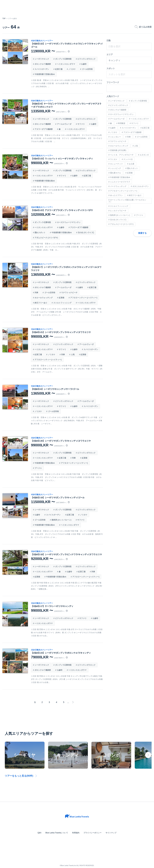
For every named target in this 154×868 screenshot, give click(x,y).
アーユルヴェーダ (64, 124)
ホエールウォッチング (44, 298)
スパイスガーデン (42, 69)
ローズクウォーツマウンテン (69, 222)
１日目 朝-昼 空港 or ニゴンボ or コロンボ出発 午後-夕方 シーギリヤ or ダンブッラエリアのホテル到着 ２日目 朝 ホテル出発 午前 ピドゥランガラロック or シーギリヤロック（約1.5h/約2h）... (67, 83)
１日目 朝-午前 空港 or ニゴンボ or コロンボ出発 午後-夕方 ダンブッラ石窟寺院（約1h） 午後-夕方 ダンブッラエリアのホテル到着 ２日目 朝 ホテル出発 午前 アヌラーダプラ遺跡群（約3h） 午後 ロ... (67, 247)
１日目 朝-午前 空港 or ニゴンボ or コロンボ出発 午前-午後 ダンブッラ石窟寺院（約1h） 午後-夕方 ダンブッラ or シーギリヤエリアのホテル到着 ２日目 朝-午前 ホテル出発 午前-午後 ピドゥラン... (67, 477)
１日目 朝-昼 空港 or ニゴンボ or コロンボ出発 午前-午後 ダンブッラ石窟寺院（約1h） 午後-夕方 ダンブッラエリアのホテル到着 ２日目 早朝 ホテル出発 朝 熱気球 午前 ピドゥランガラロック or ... (66, 534)
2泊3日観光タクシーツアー (42, 650)
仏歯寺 (84, 64)
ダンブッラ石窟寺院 (63, 59)
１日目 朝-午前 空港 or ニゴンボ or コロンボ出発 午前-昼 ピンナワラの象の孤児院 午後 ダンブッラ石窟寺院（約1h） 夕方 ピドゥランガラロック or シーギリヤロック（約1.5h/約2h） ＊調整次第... (67, 586)
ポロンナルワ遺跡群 (43, 64)
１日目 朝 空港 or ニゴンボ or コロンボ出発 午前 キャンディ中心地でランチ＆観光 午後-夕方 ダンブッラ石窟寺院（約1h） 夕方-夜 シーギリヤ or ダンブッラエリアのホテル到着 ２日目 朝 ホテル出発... (67, 679)
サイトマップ (110, 833)
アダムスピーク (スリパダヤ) (47, 238)
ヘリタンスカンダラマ (66, 64)
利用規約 (76, 833)
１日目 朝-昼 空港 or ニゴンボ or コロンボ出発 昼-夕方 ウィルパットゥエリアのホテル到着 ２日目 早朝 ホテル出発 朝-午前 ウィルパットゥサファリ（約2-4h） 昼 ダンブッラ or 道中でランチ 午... (67, 190)
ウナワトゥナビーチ (70, 293)
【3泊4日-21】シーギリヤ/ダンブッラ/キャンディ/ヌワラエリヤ (61, 332)
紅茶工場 (59, 69)
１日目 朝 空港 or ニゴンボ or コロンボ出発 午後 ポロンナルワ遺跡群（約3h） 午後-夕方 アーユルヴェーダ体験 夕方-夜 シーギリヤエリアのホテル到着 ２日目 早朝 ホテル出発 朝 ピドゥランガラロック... (67, 312)
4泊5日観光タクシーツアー (42, 41)
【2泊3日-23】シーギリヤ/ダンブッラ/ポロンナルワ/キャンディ (61, 653)
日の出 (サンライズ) (86, 233)
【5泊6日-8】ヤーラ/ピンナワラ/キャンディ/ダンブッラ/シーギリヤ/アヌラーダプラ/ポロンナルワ (66, 105)
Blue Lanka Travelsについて (57, 833)
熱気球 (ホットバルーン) (62, 520)
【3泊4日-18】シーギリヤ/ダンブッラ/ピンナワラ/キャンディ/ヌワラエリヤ (67, 554)
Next (148, 755)
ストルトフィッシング (63, 303)
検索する (142, 233)
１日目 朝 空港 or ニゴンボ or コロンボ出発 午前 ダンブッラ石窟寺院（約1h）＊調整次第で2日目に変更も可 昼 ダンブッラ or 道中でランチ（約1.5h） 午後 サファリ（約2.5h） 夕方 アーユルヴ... (67, 369)
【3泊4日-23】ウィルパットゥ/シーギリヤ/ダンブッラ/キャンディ (62, 159)
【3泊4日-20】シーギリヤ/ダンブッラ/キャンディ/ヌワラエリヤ (61, 441)
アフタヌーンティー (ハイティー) (84, 298)
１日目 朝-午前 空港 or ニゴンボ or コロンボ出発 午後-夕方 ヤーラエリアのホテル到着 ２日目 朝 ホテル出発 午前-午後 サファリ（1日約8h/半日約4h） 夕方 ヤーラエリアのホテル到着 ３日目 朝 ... (67, 138)
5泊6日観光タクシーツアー (42, 101)
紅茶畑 (62, 298)
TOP (4, 19)
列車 (37, 293)
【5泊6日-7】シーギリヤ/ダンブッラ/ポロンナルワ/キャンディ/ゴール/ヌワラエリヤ (66, 269)
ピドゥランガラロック (87, 59)
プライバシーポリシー (92, 833)
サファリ (81, 124)
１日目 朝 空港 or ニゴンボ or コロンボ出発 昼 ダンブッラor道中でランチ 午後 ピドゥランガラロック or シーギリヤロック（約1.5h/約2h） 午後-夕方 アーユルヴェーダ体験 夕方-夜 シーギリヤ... (67, 421)
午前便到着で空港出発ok (45, 74)
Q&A (40, 833)
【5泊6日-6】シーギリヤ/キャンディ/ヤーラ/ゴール (55, 389)
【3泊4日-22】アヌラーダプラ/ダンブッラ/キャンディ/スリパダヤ (62, 210)
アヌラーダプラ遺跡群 (44, 129)
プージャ (38, 468)
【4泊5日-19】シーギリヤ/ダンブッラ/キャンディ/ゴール (58, 498)
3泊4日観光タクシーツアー (42, 156)
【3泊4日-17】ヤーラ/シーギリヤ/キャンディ (52, 606)
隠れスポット (40, 233)
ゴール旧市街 (87, 69)
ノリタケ (72, 69)
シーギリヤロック (42, 59)
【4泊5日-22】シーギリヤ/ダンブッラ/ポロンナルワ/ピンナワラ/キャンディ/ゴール (67, 45)
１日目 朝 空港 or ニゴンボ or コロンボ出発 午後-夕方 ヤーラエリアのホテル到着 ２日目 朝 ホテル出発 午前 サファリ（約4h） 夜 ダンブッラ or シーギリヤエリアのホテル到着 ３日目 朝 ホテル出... (67, 633)
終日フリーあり (41, 303)
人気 (73, 355)
